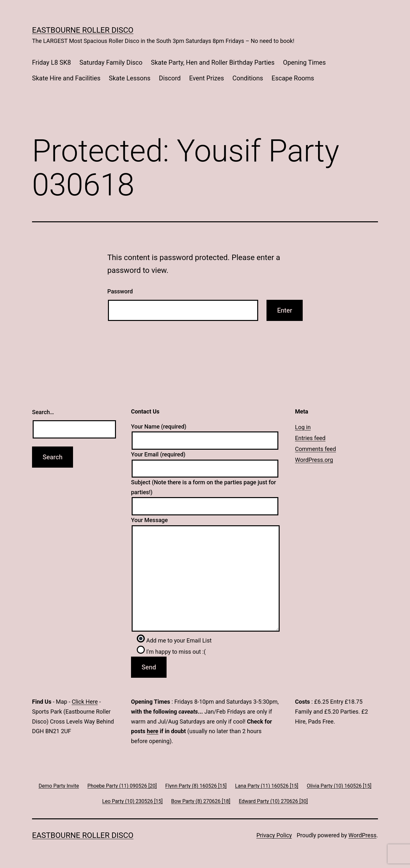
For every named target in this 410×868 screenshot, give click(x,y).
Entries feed (310, 438)
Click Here (85, 702)
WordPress (362, 835)
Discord (170, 78)
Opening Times (304, 62)
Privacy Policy (274, 835)
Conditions (248, 78)
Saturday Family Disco (111, 62)
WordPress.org (314, 460)
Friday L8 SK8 (52, 62)
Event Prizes (206, 78)
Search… (43, 412)
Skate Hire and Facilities (66, 78)
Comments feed (316, 449)
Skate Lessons (130, 78)
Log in (303, 427)
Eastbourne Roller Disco (83, 30)
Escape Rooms (293, 78)
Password (120, 291)
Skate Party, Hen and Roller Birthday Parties (213, 62)
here (152, 731)
